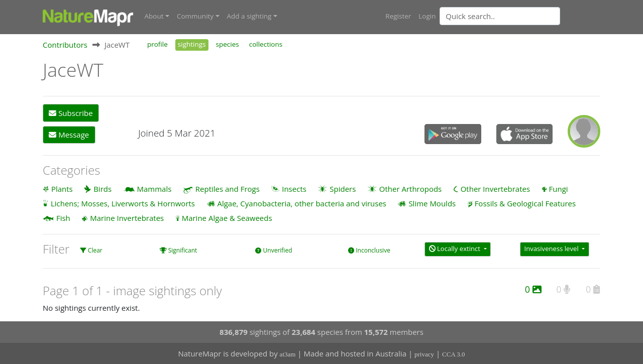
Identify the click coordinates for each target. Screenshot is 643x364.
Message (69, 135)
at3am (288, 354)
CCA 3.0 (454, 354)
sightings (192, 44)
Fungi (559, 189)
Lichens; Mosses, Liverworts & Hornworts (123, 203)
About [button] (154, 16)
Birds (102, 189)
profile (157, 44)
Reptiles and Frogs (228, 189)
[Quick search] (500, 16)
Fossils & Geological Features (525, 203)
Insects (294, 189)
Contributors (65, 45)
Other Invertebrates (495, 189)
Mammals (154, 189)
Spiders (343, 189)
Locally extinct (456, 249)
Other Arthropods (411, 189)
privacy (424, 354)
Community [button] (195, 16)
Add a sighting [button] (249, 16)
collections (266, 44)
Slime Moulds (432, 203)
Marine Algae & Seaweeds (227, 218)
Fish (63, 218)
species (228, 44)
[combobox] (520, 16)
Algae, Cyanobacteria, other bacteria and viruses (302, 203)
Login (427, 16)
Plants (62, 189)
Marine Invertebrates (127, 218)
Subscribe (71, 113)
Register (398, 16)
